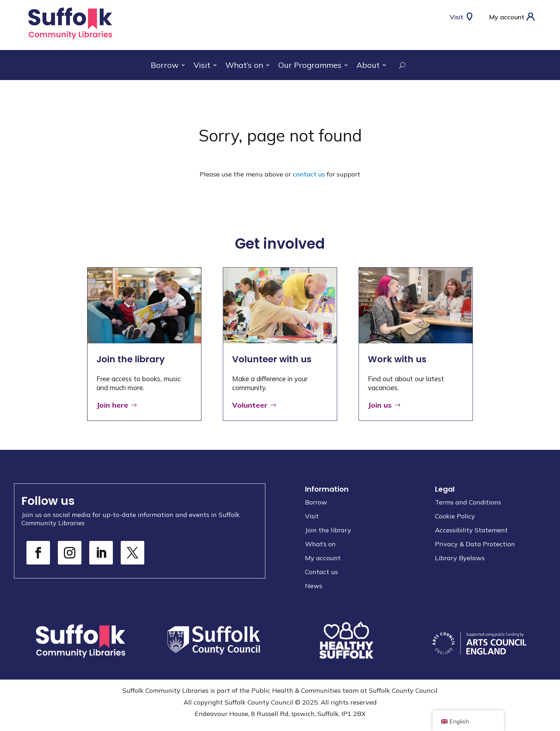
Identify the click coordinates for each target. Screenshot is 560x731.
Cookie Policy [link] (455, 516)
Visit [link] (202, 66)
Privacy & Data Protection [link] (475, 544)
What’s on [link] (244, 66)
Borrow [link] (165, 66)
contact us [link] (309, 174)
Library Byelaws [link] (460, 558)
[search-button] (398, 65)
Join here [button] (112, 405)
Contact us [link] (321, 572)
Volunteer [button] (250, 405)
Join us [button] (380, 405)
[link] (70, 40)
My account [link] (323, 558)
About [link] (368, 66)
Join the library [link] (328, 530)
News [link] (314, 586)
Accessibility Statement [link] (471, 530)
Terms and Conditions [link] (468, 502)
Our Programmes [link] (310, 66)
